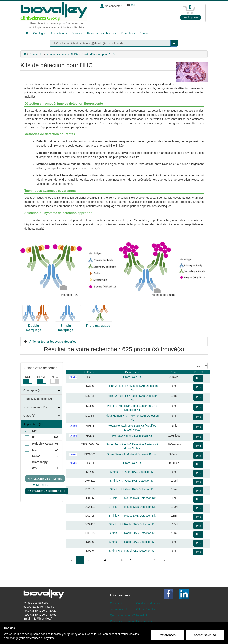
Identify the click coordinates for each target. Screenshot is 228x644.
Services (77, 33)
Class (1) (29, 416)
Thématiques (59, 33)
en (133, 5)
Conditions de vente (149, 603)
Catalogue (40, 33)
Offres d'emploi (146, 609)
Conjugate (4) (33, 390)
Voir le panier (191, 18)
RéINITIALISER (42, 485)
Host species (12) (35, 407)
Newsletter (143, 615)
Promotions (128, 33)
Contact (144, 33)
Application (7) (33, 424)
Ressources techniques (101, 33)
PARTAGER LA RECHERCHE (47, 492)
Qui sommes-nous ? (122, 615)
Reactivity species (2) (38, 399)
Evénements (144, 621)
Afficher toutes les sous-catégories (53, 342)
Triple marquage (98, 326)
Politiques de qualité (122, 621)
